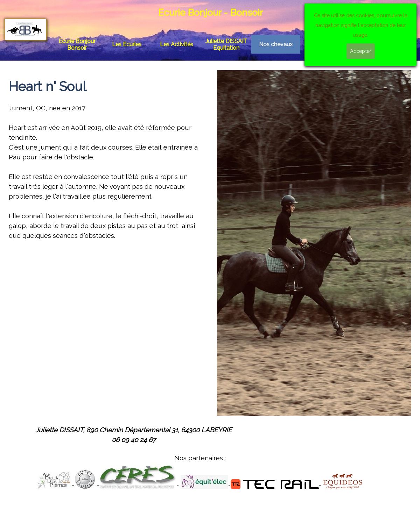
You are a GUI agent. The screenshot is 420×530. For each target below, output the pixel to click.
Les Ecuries (127, 44)
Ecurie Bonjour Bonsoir (77, 44)
